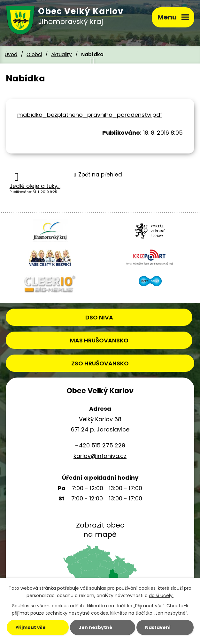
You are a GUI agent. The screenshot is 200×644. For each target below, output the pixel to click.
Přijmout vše (31, 627)
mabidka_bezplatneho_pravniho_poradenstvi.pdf (90, 115)
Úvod (11, 54)
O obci (34, 54)
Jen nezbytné (95, 627)
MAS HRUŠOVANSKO (99, 340)
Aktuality (62, 54)
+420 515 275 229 (100, 445)
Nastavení (158, 627)
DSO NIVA (99, 317)
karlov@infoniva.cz (100, 456)
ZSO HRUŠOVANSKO (100, 363)
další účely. (161, 595)
